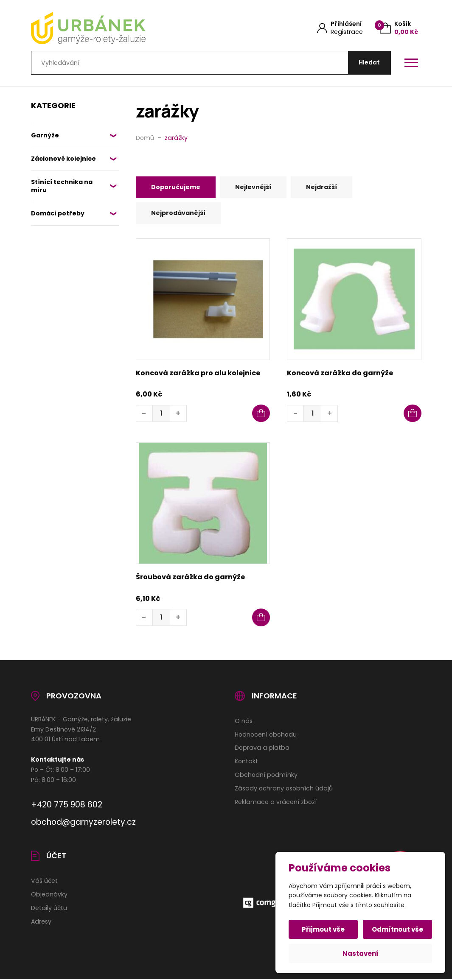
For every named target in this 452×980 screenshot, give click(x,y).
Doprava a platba (262, 748)
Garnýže (45, 136)
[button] (261, 414)
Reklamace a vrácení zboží (276, 802)
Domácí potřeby (58, 214)
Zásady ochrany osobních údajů (284, 789)
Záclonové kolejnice (63, 159)
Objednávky (49, 895)
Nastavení (361, 953)
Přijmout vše (324, 929)
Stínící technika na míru (62, 187)
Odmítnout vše (397, 929)
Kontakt (246, 762)
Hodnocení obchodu (266, 735)
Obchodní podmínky (266, 776)
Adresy (41, 922)
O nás (244, 721)
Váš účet (44, 881)
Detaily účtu (49, 908)
